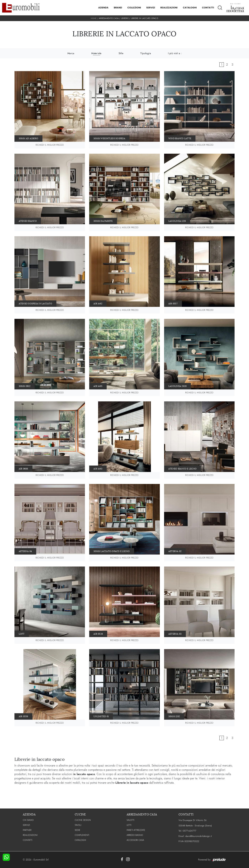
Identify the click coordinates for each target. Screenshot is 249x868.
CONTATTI (28, 840)
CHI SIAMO (28, 820)
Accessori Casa (135, 840)
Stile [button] (121, 53)
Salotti (130, 820)
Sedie (78, 830)
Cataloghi (190, 8)
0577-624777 (189, 831)
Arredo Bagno (135, 835)
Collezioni (134, 8)
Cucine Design (83, 820)
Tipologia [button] (146, 53)
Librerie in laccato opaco (145, 18)
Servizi (151, 8)
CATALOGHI (80, 840)
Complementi (82, 835)
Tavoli (78, 825)
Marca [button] (71, 53)
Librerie (125, 18)
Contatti (208, 8)
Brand (118, 8)
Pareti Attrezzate (136, 830)
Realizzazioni (169, 8)
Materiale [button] (96, 53)
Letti (129, 825)
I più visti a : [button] (175, 53)
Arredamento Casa (109, 18)
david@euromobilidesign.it (199, 836)
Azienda (103, 8)
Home (94, 18)
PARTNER (27, 830)
